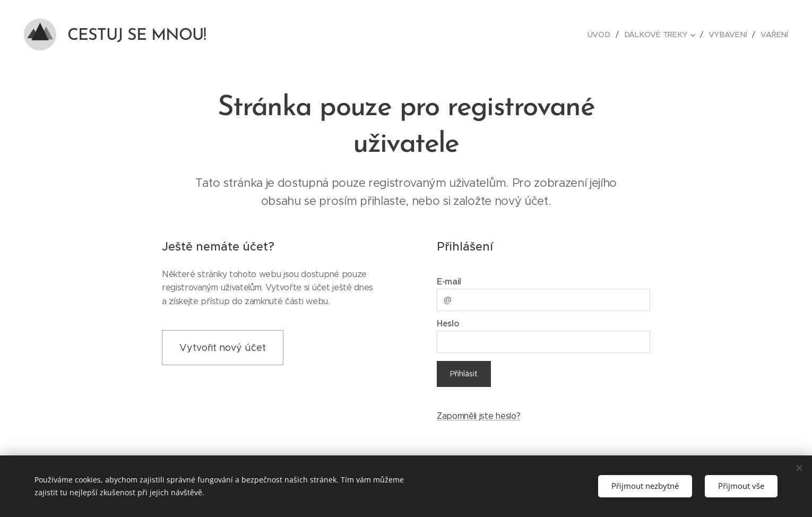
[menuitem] (603, 35)
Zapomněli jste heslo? (478, 416)
